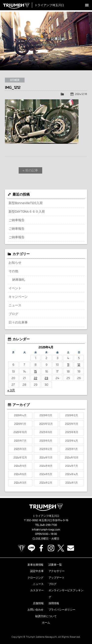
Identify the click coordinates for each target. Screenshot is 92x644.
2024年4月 (72, 474)
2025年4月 (72, 441)
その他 (13, 271)
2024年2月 (46, 483)
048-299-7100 (48, 525)
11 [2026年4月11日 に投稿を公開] (68, 364)
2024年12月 (20, 457)
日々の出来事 (18, 322)
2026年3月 (46, 415)
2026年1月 (20, 424)
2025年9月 (46, 432)
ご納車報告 (17, 220)
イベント (15, 288)
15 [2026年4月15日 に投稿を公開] (35, 371)
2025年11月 (72, 424)
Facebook (41, 548)
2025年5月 (46, 441)
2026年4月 (20, 415)
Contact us (71, 548)
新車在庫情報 (36, 565)
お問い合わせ (36, 610)
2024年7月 (72, 466)
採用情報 (54, 603)
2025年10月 (20, 432)
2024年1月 (72, 483)
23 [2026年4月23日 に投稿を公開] (46, 378)
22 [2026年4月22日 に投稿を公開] (36, 378)
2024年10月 (72, 457)
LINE (31, 548)
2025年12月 (46, 424)
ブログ (13, 314)
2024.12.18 (81, 94)
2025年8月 (72, 432)
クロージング (36, 578)
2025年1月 (72, 449)
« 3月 (11, 390)
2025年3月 (20, 449)
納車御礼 (19, 280)
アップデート (57, 578)
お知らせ (15, 262)
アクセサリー (57, 571)
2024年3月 (20, 483)
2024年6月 (20, 474)
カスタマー (37, 590)
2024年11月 (46, 457)
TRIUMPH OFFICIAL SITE (22, 548)
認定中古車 (37, 571)
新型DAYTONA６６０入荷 (27, 211)
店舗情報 (38, 603)
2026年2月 (72, 415)
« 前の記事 (30, 170)
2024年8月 (46, 466)
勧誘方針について (46, 616)
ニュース (15, 305)
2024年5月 (46, 474)
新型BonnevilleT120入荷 (26, 203)
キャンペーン (18, 297)
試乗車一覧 (55, 565)
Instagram (51, 548)
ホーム (46, 623)
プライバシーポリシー (62, 610)
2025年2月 (46, 449)
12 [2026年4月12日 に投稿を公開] (79, 364)
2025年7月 (20, 441)
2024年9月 (20, 466)
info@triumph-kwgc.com (46, 530)
